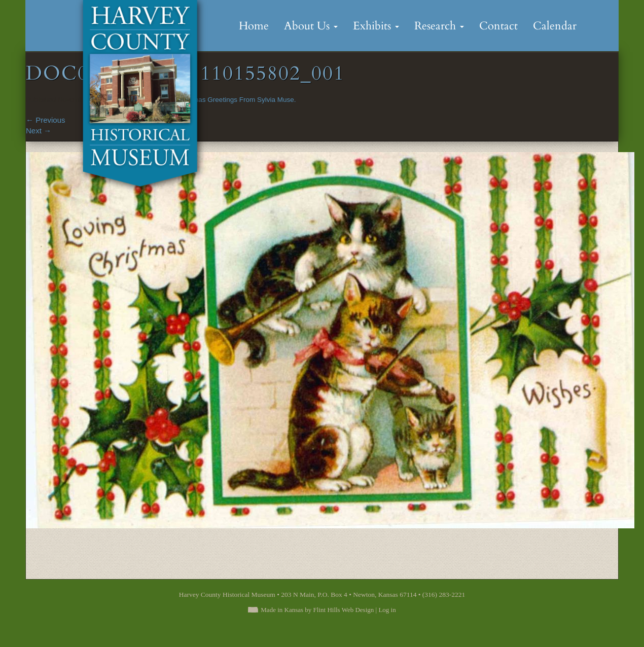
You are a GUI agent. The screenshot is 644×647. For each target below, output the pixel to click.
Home (254, 26)
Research (439, 26)
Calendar (555, 26)
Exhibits (376, 26)
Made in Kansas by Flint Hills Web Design (317, 610)
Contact (498, 26)
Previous (46, 120)
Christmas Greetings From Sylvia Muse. (236, 100)
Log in (387, 610)
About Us (311, 26)
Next (39, 131)
